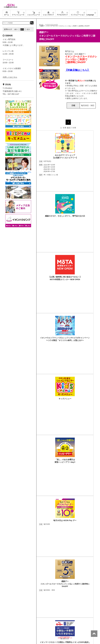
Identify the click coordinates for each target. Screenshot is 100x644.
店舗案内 (24, 617)
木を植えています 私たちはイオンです (57, 621)
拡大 (28, 29)
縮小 (16, 29)
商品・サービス (10, 621)
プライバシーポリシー (38, 617)
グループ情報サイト (11, 617)
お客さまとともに (24, 621)
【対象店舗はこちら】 (77, 70)
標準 (22, 29)
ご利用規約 (37, 621)
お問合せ (51, 617)
